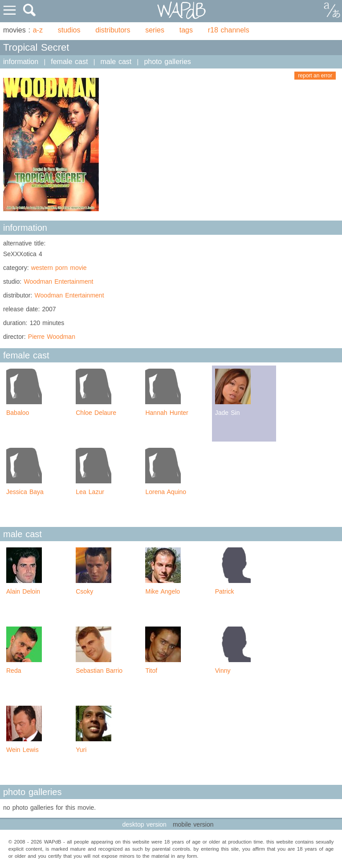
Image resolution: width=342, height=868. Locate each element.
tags (186, 30)
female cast (69, 62)
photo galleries (167, 62)
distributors (113, 30)
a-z (38, 30)
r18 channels (229, 30)
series (155, 30)
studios (69, 30)
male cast (116, 62)
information (21, 62)
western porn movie (59, 268)
